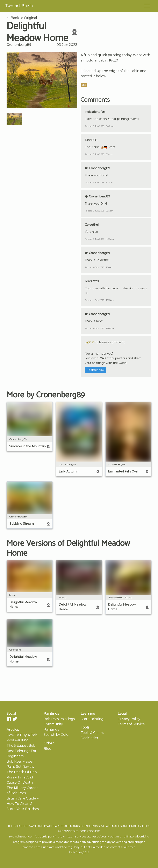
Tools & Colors (92, 733)
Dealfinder (89, 738)
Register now (95, 370)
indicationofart (95, 112)
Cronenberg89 (19, 45)
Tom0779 (92, 281)
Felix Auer (76, 852)
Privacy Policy (129, 719)
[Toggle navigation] (147, 6)
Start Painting (92, 719)
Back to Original (22, 18)
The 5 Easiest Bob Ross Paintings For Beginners (21, 751)
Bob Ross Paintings (59, 719)
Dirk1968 (91, 140)
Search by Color (57, 735)
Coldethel (92, 225)
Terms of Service (131, 724)
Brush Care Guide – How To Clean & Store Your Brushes (23, 804)
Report (88, 126)
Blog (48, 749)
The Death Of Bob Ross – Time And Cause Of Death (22, 777)
